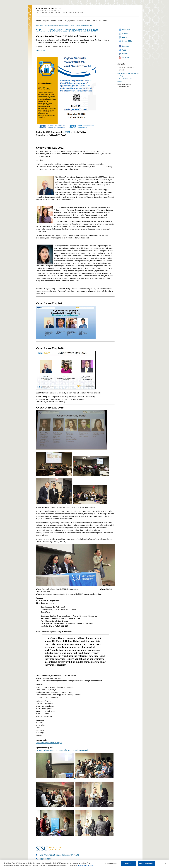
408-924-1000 (46, 859)
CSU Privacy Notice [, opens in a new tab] (85, 865)
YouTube (126, 58)
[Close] (165, 864)
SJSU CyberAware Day (125, 79)
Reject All (128, 864)
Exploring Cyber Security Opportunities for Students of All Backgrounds (62, 750)
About (105, 21)
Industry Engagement (66, 21)
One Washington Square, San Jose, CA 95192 (59, 855)
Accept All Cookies (146, 864)
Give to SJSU (127, 41)
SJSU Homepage (30, 13)
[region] (84, 864)
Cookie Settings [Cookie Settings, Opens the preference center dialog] (111, 864)
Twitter (125, 50)
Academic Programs (51, 26)
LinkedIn (125, 54)
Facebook (126, 46)
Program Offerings (49, 21)
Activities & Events (84, 21)
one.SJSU (126, 30)
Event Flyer (41, 50)
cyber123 (120, 81)
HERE (68, 132)
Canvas (125, 34)
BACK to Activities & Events (126, 69)
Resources (97, 21)
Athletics (125, 37)
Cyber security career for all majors (49, 743)
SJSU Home (40, 26)
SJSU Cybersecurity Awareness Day (81, 26)
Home (38, 21)
